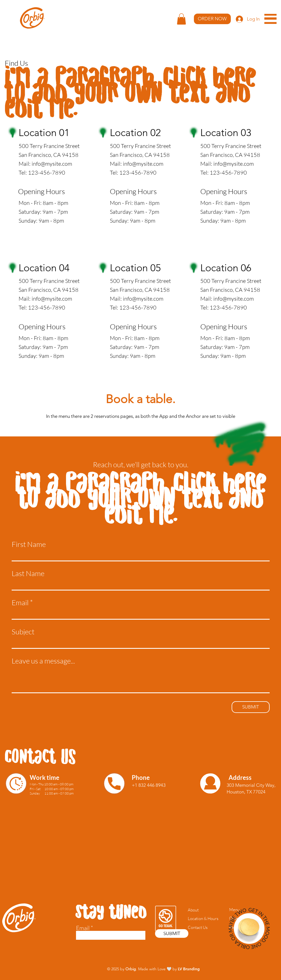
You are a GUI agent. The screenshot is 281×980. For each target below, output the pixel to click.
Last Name (28, 573)
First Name (29, 544)
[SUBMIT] (251, 707)
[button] (181, 19)
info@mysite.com (52, 164)
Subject (23, 632)
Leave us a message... (43, 661)
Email (20, 602)
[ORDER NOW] (212, 19)
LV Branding (189, 969)
